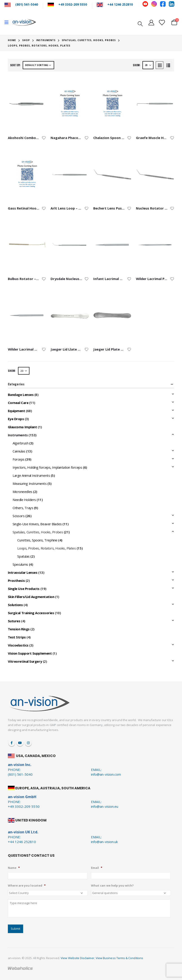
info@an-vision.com (106, 774)
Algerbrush (21, 443)
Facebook (12, 743)
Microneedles (22, 492)
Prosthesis (16, 580)
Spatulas (23, 556)
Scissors (19, 516)
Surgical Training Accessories (31, 613)
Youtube (20, 743)
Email (97, 868)
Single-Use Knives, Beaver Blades (37, 524)
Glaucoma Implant (22, 427)
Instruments (18, 435)
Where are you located (27, 886)
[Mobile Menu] (8, 22)
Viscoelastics (18, 645)
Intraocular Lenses (23, 572)
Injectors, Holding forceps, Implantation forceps (47, 467)
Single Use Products (24, 589)
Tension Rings (19, 629)
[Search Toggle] (140, 23)
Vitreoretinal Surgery (25, 661)
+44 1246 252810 (120, 4)
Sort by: (15, 65)
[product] (27, 104)
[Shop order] (38, 65)
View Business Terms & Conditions (119, 958)
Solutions (15, 605)
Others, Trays (23, 508)
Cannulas (19, 451)
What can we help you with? (112, 886)
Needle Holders (24, 500)
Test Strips (17, 637)
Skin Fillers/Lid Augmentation (31, 597)
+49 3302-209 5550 (73, 4)
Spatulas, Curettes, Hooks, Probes (38, 532)
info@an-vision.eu (105, 806)
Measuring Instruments (30, 483)
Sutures (14, 621)
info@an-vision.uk (104, 842)
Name (14, 868)
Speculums (20, 564)
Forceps (19, 459)
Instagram (28, 743)
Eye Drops (16, 419)
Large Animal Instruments (31, 475)
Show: (137, 65)
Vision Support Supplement (30, 653)
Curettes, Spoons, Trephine (37, 540)
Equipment (17, 411)
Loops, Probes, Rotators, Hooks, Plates (47, 548)
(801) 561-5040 (27, 4)
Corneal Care (18, 403)
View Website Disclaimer (78, 958)
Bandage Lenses (21, 395)
